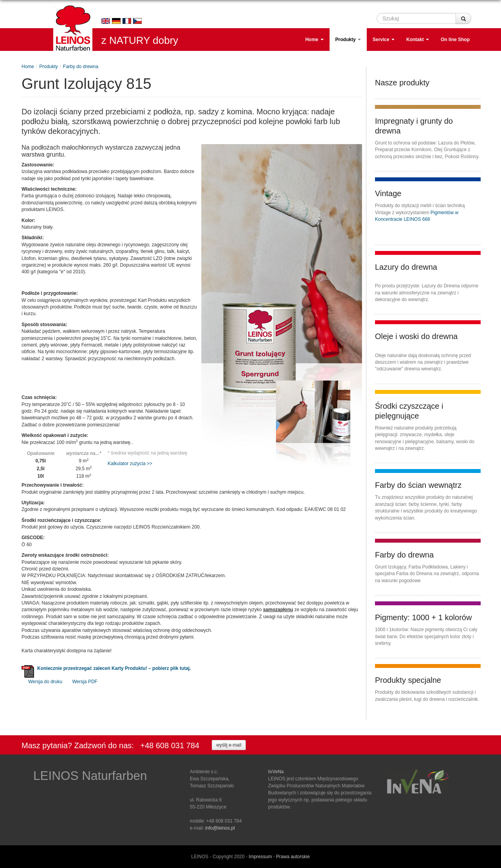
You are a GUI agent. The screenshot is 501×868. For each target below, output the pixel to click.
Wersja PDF (85, 682)
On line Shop (455, 40)
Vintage (388, 193)
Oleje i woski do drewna (416, 336)
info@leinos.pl (220, 828)
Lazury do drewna (406, 267)
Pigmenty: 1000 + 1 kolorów (423, 617)
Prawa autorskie (293, 857)
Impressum (260, 857)
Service (384, 40)
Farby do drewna (81, 67)
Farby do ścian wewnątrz (418, 485)
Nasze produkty (402, 83)
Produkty (348, 40)
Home (314, 40)
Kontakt (418, 40)
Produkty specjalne (408, 680)
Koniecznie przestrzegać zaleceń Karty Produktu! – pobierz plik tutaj (113, 668)
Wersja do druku (45, 682)
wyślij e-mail (229, 745)
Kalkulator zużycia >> (130, 464)
